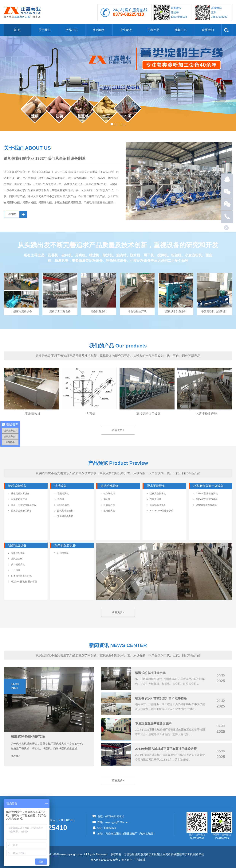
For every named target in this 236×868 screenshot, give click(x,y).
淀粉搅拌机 (63, 553)
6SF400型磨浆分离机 (207, 494)
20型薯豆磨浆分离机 (206, 505)
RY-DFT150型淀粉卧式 (161, 511)
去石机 (61, 499)
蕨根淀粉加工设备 (20, 494)
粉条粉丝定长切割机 (21, 576)
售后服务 (99, 30)
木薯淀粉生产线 (19, 499)
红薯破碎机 (109, 505)
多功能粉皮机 (18, 564)
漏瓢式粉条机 (18, 553)
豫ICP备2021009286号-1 (106, 860)
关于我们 (45, 30)
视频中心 (181, 30)
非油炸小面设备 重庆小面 (24, 582)
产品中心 (72, 30)
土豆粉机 (16, 570)
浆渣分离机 (109, 511)
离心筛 (107, 499)
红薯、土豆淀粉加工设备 (24, 505)
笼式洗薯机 (63, 505)
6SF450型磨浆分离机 (207, 499)
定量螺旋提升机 (65, 516)
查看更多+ (118, 430)
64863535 (110, 828)
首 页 (17, 30)
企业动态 (126, 30)
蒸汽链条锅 (17, 559)
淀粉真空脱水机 (158, 494)
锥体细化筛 (109, 494)
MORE (12, 214)
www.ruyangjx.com (71, 854)
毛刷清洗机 (63, 494)
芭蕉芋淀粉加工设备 (21, 511)
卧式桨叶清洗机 (65, 511)
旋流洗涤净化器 (158, 505)
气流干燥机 (155, 499)
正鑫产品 (153, 30)
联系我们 (208, 30)
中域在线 (140, 860)
